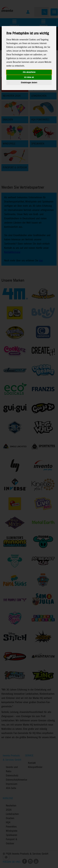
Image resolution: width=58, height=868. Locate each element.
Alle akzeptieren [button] (29, 72)
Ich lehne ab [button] (29, 77)
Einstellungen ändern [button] (29, 83)
